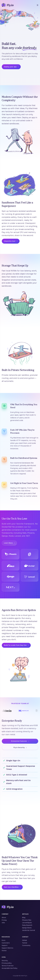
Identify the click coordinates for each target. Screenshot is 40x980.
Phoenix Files (27, 920)
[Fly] (8, 907)
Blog (24, 918)
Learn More (9, 543)
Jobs (3, 923)
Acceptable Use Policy (9, 968)
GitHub (25, 940)
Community (26, 945)
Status (4, 951)
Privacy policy (7, 963)
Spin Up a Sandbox (12, 887)
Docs (4, 940)
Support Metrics (7, 948)
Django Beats (27, 928)
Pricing (4, 920)
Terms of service (8, 966)
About (4, 918)
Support (5, 945)
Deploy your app (11, 67)
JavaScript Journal (29, 930)
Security (5, 961)
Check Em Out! (11, 241)
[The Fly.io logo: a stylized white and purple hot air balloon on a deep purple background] (8, 5)
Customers (6, 943)
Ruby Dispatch (27, 925)
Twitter (25, 943)
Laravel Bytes (27, 923)
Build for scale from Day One (16, 645)
